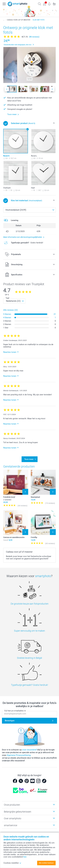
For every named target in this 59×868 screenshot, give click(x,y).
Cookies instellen (12, 863)
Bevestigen (10, 721)
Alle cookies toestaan (46, 863)
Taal (7, 298)
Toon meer (29, 459)
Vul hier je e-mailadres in (15, 711)
